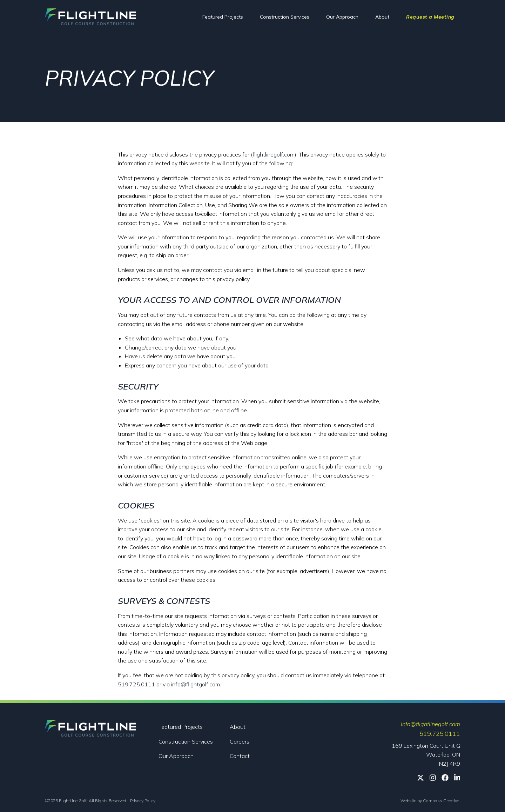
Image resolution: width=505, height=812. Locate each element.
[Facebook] (445, 778)
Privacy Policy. (143, 801)
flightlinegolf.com (274, 154)
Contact (240, 756)
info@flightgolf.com (196, 684)
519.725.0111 (136, 684)
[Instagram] (433, 778)
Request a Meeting (430, 17)
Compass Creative (441, 801)
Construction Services (285, 17)
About (382, 17)
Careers (240, 741)
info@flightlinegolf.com (430, 724)
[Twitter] (420, 778)
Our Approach (342, 17)
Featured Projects (223, 17)
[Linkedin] (457, 778)
